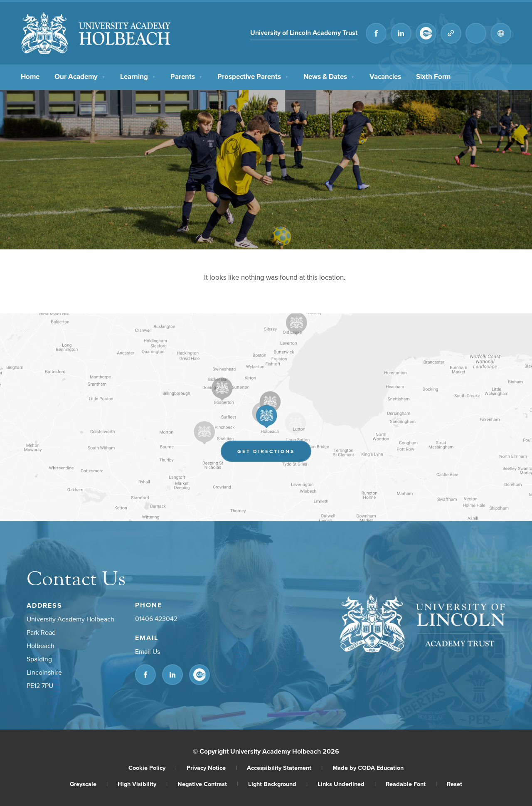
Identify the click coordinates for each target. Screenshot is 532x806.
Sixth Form (433, 76)
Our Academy (80, 76)
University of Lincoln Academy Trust (304, 33)
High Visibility (143, 784)
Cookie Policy (153, 768)
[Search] (476, 33)
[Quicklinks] (451, 33)
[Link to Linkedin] (401, 33)
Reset (454, 784)
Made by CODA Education (368, 768)
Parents (186, 76)
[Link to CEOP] (426, 33)
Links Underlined (347, 784)
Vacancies (385, 76)
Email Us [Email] (148, 651)
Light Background (278, 784)
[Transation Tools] (501, 33)
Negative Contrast (208, 784)
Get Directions (266, 451)
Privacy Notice (212, 768)
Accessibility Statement (285, 768)
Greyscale (89, 784)
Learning (138, 76)
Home (30, 76)
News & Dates (329, 76)
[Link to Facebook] (376, 33)
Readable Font (411, 784)
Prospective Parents (253, 76)
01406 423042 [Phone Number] (156, 619)
